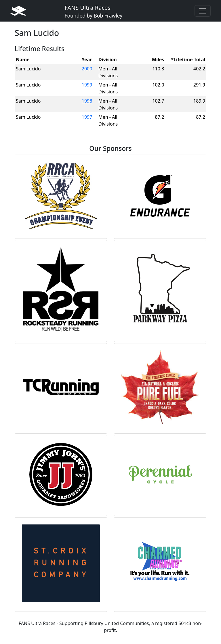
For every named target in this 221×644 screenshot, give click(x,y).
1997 (87, 117)
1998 (87, 101)
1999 (87, 85)
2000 (87, 69)
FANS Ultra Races (93, 11)
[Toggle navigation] (203, 11)
